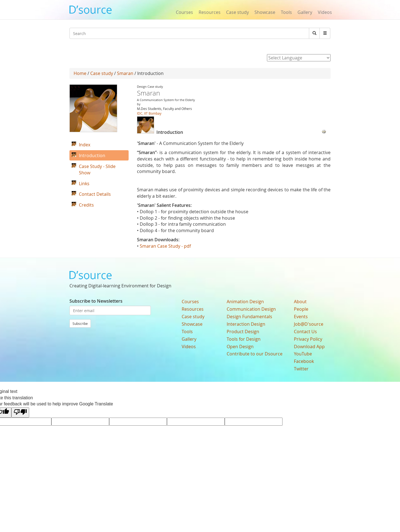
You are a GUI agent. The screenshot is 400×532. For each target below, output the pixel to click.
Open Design (240, 347)
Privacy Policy (308, 339)
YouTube (303, 354)
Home (80, 73)
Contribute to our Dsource (255, 354)
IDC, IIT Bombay (149, 113)
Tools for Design (244, 339)
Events (301, 317)
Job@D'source (309, 324)
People (301, 309)
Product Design (243, 332)
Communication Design (251, 309)
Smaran (125, 73)
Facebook (304, 361)
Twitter (301, 369)
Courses (184, 12)
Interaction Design (246, 324)
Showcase (265, 12)
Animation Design (245, 302)
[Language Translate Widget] (299, 58)
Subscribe (80, 323)
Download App (309, 347)
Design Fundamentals (249, 317)
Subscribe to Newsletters (96, 301)
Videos (325, 12)
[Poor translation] (20, 412)
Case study (237, 12)
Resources (210, 12)
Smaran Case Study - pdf (166, 246)
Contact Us (305, 332)
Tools (286, 12)
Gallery (305, 12)
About (300, 302)
